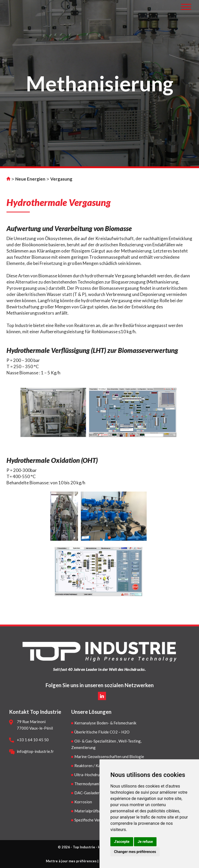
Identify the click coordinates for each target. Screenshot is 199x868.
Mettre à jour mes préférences (71, 861)
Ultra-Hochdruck (89, 775)
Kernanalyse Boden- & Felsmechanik (105, 723)
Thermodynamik (88, 784)
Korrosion (83, 802)
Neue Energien (30, 179)
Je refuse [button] (145, 842)
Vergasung (61, 179)
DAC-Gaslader (87, 793)
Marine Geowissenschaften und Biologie (109, 756)
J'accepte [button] (122, 842)
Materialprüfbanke (91, 811)
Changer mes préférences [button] (135, 852)
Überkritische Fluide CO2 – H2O (102, 732)
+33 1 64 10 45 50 (33, 740)
